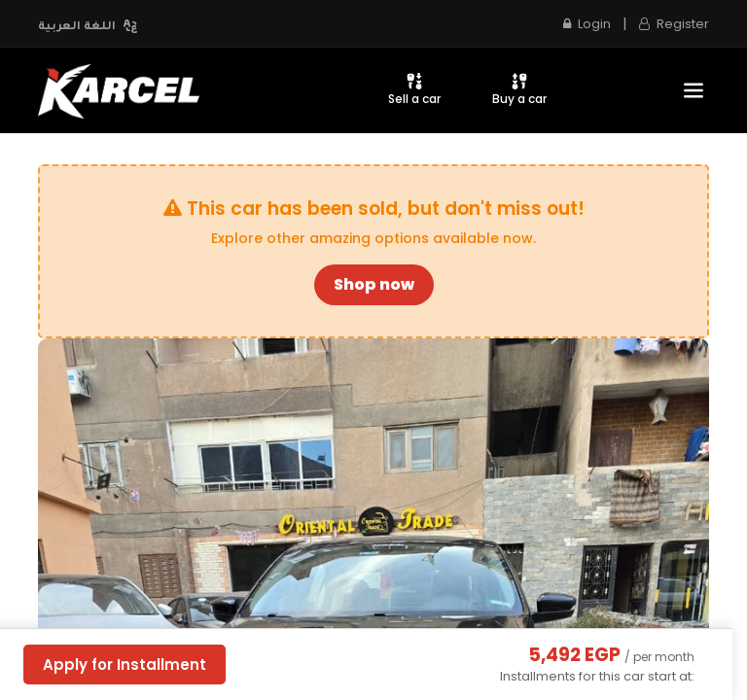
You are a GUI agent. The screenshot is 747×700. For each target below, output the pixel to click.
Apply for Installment (124, 665)
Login (587, 24)
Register (674, 24)
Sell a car (414, 89)
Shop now (374, 284)
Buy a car (519, 89)
